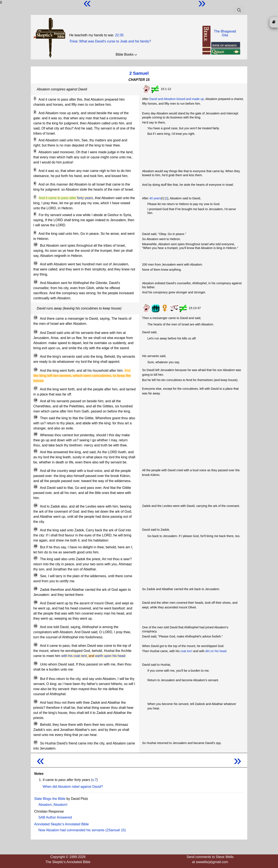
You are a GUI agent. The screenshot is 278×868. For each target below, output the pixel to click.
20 (36, 434)
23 (36, 470)
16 (36, 370)
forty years (85, 198)
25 (36, 529)
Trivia (73, 41)
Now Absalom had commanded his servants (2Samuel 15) (82, 830)
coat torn (186, 651)
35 (36, 702)
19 (36, 417)
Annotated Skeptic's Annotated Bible (61, 824)
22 (36, 487)
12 (36, 282)
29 (36, 589)
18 (36, 400)
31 (36, 626)
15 (36, 356)
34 (36, 678)
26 (36, 546)
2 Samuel (139, 73)
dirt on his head (216, 651)
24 (36, 505)
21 (36, 451)
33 (36, 663)
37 (36, 742)
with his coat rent (74, 656)
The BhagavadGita (225, 33)
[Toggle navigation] (239, 10)
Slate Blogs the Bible (50, 799)
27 (36, 558)
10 (36, 245)
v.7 (94, 780)
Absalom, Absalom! (53, 805)
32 (36, 645)
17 (36, 388)
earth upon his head (110, 656)
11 (36, 263)
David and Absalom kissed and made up (177, 99)
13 (36, 318)
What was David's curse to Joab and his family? (115, 41)
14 (36, 332)
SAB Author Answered (55, 817)
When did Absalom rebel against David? (73, 787)
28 (36, 575)
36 (36, 724)
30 (36, 602)
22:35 (119, 35)
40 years (155, 198)
